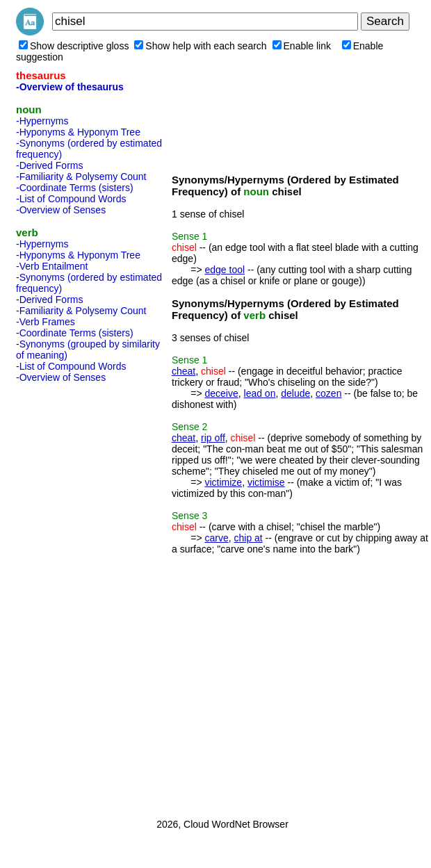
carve (216, 538)
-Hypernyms (42, 121)
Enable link (302, 46)
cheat (184, 371)
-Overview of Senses (61, 210)
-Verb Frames (46, 322)
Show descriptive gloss (74, 46)
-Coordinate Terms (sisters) (75, 188)
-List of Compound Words (71, 199)
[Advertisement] (72, 596)
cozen (328, 393)
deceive (221, 393)
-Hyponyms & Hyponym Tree (78, 132)
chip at (248, 538)
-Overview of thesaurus (70, 87)
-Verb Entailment (52, 266)
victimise (266, 482)
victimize (223, 482)
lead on (260, 393)
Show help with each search (200, 46)
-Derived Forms (49, 165)
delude (295, 393)
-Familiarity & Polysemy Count (81, 177)
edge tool (225, 270)
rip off (213, 438)
